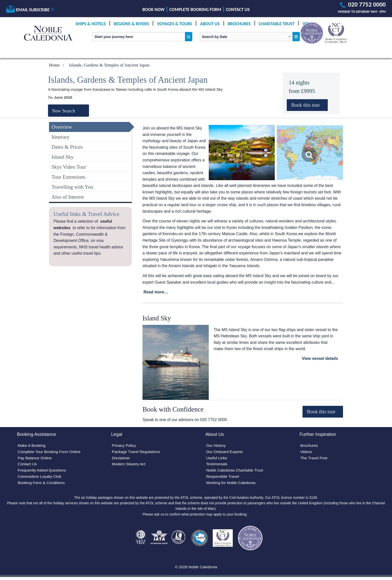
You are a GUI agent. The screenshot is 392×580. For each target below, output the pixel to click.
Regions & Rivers (131, 24)
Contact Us (238, 9)
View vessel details (320, 358)
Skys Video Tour (69, 167)
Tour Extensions (68, 177)
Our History (216, 446)
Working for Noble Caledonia (231, 484)
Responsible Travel (223, 478)
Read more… (156, 292)
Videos (306, 452)
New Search (63, 111)
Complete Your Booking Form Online (50, 452)
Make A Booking (32, 446)
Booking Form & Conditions (42, 484)
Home (54, 65)
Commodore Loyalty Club (40, 478)
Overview (62, 127)
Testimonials (217, 465)
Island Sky (62, 157)
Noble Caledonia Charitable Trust (235, 471)
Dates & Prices (67, 147)
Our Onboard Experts (225, 452)
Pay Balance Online (35, 459)
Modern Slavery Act (129, 465)
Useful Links (217, 459)
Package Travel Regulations (137, 452)
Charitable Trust (277, 24)
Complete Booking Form (195, 9)
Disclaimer (121, 459)
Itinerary (60, 137)
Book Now (153, 9)
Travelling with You (72, 187)
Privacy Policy (124, 446)
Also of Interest (68, 197)
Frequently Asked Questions (43, 471)
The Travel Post (314, 459)
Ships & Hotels (91, 24)
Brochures (239, 24)
